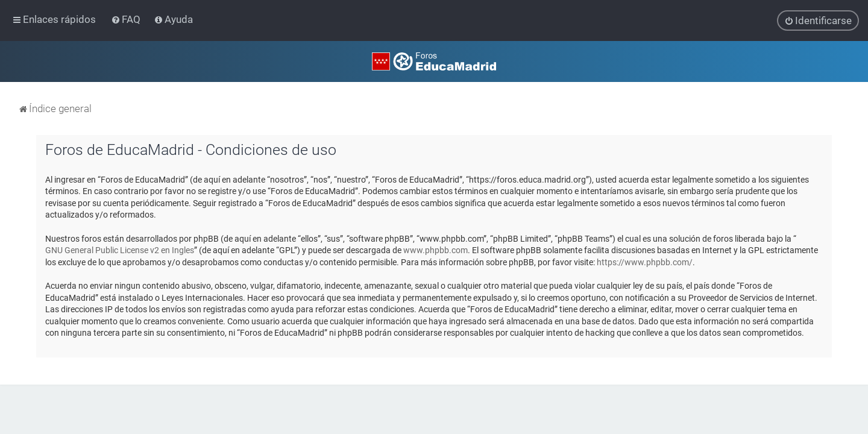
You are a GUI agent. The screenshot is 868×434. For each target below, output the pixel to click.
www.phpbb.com (436, 247)
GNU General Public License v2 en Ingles (120, 247)
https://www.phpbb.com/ (645, 259)
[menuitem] (127, 18)
